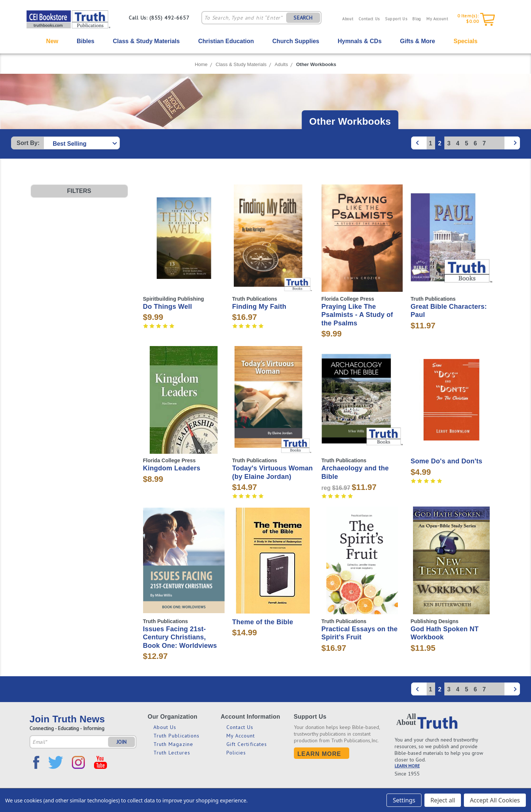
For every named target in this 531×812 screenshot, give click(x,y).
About (348, 19)
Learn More (320, 754)
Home (201, 64)
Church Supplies (296, 41)
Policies (236, 753)
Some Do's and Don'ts (447, 461)
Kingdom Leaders (172, 468)
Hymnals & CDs (360, 41)
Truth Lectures (172, 753)
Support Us (396, 19)
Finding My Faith (259, 307)
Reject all (443, 800)
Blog (417, 19)
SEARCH (303, 18)
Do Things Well (168, 307)
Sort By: (28, 143)
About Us (165, 727)
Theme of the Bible (263, 622)
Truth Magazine (173, 744)
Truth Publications (177, 736)
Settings (404, 800)
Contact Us (369, 19)
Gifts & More (418, 41)
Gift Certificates (247, 744)
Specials (466, 41)
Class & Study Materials (146, 41)
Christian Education (226, 41)
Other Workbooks (316, 64)
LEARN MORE (407, 766)
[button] (79, 191)
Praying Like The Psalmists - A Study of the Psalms (357, 315)
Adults (281, 64)
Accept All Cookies (495, 800)
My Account (437, 19)
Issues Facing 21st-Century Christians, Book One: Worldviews (180, 637)
